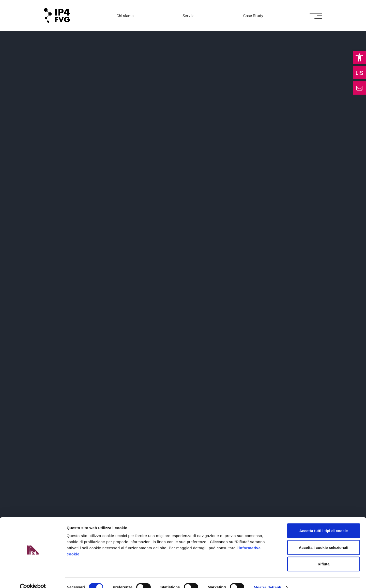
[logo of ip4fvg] (57, 16)
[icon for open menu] (316, 16)
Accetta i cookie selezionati (323, 538)
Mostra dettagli (267, 578)
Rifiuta (324, 555)
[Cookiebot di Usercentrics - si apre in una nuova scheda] (33, 578)
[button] (359, 57)
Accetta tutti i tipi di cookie (324, 521)
